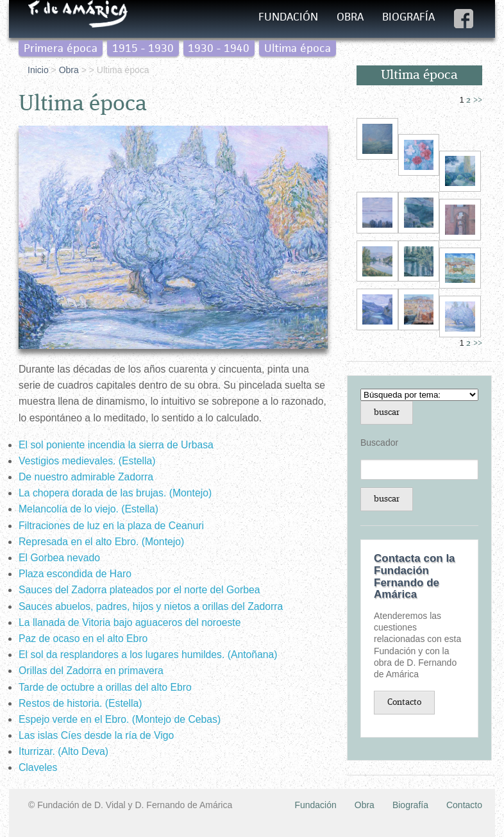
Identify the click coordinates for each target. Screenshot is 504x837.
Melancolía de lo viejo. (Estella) (88, 509)
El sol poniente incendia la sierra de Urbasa (116, 445)
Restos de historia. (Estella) (80, 703)
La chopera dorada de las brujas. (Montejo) (115, 493)
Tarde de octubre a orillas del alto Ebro (105, 687)
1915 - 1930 (143, 48)
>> (478, 100)
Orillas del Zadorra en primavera (91, 671)
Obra (350, 17)
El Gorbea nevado (59, 558)
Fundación (288, 17)
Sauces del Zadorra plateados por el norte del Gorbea (139, 590)
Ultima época (298, 48)
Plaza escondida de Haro (75, 574)
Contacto (404, 702)
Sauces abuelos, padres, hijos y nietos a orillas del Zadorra (151, 606)
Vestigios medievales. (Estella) (87, 461)
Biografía (408, 17)
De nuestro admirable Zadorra (86, 477)
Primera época (61, 48)
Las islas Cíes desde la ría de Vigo (96, 735)
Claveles (38, 767)
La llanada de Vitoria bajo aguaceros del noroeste (130, 622)
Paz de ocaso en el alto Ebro (83, 638)
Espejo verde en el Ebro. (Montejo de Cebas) (120, 719)
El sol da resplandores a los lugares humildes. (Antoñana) (148, 655)
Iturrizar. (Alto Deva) (63, 751)
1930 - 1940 (219, 48)
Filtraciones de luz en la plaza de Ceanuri (111, 526)
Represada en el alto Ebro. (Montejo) (101, 542)
